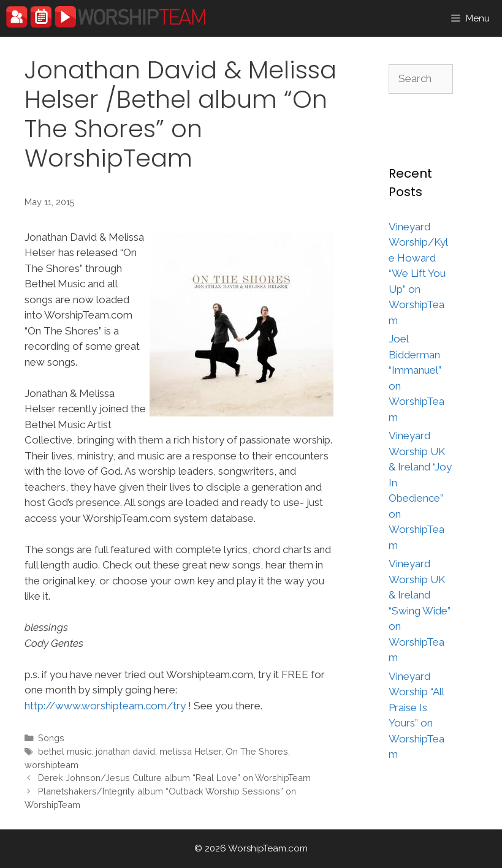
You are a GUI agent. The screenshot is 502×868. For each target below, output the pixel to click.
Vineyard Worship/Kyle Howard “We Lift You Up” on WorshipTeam (418, 274)
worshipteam (51, 765)
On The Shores (257, 751)
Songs (51, 738)
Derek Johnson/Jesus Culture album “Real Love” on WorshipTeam (174, 778)
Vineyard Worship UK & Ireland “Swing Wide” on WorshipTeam (420, 610)
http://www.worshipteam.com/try (105, 706)
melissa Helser (190, 751)
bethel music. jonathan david (97, 751)
